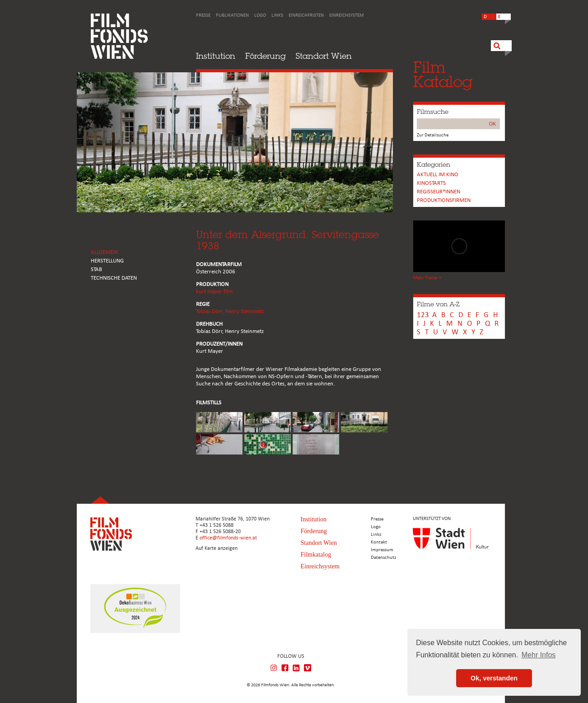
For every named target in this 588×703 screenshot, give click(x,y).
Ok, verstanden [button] (494, 678)
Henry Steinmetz (244, 312)
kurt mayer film (214, 292)
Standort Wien (324, 56)
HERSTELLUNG (107, 261)
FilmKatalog (443, 74)
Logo (260, 16)
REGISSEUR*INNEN (439, 192)
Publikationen (232, 16)
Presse (203, 16)
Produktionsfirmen (444, 200)
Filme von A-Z (438, 304)
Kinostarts (431, 183)
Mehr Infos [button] (539, 655)
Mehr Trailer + (427, 278)
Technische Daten (114, 278)
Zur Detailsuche (433, 135)
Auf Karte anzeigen (217, 548)
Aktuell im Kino (438, 175)
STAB (96, 269)
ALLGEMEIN (104, 252)
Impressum (382, 550)
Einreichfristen (306, 16)
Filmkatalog (316, 555)
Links (277, 16)
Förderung (266, 56)
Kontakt (379, 542)
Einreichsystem (346, 16)
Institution (216, 56)
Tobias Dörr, (210, 312)
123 (423, 315)
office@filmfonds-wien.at (228, 538)
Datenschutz (383, 558)
